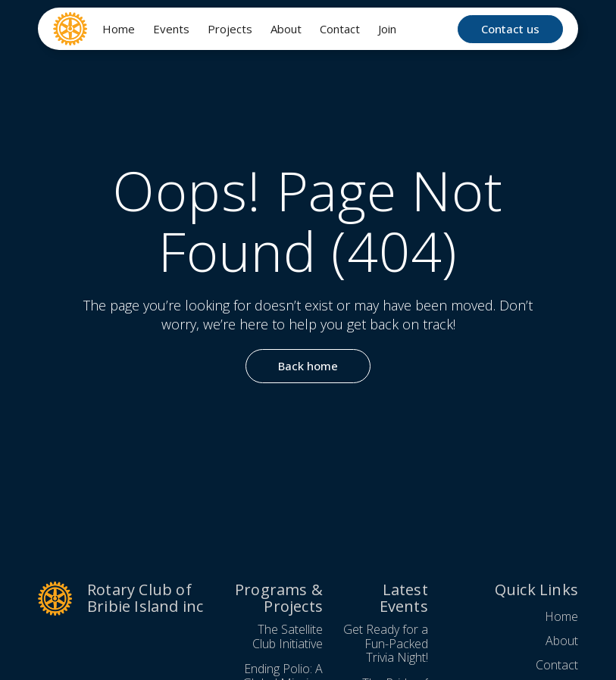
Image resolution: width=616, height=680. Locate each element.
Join (387, 29)
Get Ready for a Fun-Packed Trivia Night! (386, 643)
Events (171, 29)
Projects (230, 29)
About (286, 29)
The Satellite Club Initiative (288, 636)
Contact (340, 29)
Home (119, 29)
